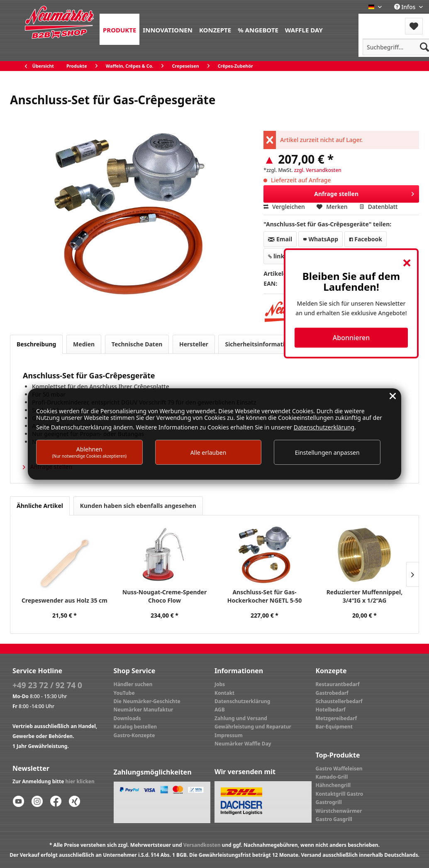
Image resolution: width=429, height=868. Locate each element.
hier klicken (80, 781)
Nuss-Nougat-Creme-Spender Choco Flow (165, 596)
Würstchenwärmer (339, 811)
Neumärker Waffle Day (243, 744)
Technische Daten (137, 344)
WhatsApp (321, 239)
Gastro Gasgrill (334, 819)
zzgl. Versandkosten (318, 170)
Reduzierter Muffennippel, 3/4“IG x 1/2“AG (365, 596)
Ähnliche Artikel (40, 506)
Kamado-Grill (332, 777)
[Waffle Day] (304, 29)
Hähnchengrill (333, 785)
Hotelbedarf (331, 710)
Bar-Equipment (334, 727)
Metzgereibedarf (336, 718)
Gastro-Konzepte (134, 735)
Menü (381, 21)
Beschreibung (36, 344)
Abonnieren (351, 338)
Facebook (366, 239)
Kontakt (224, 693)
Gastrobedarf (332, 693)
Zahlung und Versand (241, 718)
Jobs (220, 684)
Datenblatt (378, 207)
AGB (220, 710)
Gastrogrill (329, 802)
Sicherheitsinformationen (262, 344)
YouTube (124, 693)
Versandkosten (202, 845)
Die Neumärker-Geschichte (147, 701)
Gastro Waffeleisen (339, 769)
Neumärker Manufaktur (144, 710)
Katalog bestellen (135, 727)
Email (280, 239)
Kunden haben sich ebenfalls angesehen (138, 506)
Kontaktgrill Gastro (340, 794)
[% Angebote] (258, 29)
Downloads (127, 718)
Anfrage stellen (364, 192)
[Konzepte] (215, 29)
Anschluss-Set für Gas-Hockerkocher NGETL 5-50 (264, 596)
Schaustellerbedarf (339, 701)
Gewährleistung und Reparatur (253, 727)
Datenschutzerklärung (242, 701)
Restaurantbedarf (338, 684)
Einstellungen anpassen (327, 452)
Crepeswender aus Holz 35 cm (65, 600)
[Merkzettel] (414, 26)
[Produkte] (119, 29)
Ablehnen (90, 452)
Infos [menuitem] (406, 7)
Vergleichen (284, 207)
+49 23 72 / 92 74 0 (47, 685)
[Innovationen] (168, 29)
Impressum (229, 735)
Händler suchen (133, 684)
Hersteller (194, 344)
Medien (84, 344)
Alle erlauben (208, 452)
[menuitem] (119, 29)
